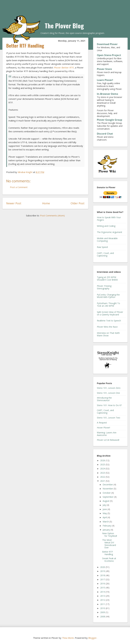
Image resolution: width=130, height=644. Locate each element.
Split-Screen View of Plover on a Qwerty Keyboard (110, 313)
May (105, 513)
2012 (103, 600)
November (108, 489)
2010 (103, 608)
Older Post (78, 203)
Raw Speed (102, 247)
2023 (103, 473)
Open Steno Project (109, 55)
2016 (103, 584)
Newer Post (14, 203)
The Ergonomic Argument (110, 232)
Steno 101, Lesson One (108, 393)
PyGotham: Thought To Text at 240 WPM (108, 305)
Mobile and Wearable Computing (107, 240)
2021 (103, 481)
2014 (103, 592)
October (107, 493)
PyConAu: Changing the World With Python (108, 296)
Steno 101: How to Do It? (109, 405)
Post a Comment (19, 187)
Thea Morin (68, 638)
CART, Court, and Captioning (105, 254)
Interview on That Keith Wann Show (108, 334)
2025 (103, 464)
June (105, 509)
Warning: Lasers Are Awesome (107, 434)
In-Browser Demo (107, 94)
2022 (103, 477)
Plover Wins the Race (107, 327)
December (108, 485)
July (105, 505)
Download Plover (107, 44)
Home (46, 203)
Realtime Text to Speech (109, 321)
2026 (103, 460)
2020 (103, 567)
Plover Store (104, 69)
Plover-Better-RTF (64, 68)
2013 (103, 596)
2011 (103, 604)
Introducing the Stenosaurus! (104, 399)
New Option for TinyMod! (110, 535)
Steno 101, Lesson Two (109, 418)
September (108, 497)
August (106, 501)
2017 (103, 579)
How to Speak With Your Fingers (109, 219)
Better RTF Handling (108, 553)
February (107, 526)
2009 (103, 612)
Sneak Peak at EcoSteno (109, 560)
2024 (103, 469)
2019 (103, 571)
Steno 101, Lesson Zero (109, 388)
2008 (103, 617)
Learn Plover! (105, 80)
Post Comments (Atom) (52, 215)
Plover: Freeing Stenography (104, 287)
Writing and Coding (106, 226)
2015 (103, 588)
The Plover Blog (64, 26)
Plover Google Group (110, 120)
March (106, 522)
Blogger (92, 638)
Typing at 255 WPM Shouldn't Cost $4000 (107, 278)
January (107, 530)
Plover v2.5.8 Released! (108, 440)
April (105, 517)
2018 (103, 575)
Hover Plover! (103, 428)
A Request (102, 423)
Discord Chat (105, 134)
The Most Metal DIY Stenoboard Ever (109, 544)
